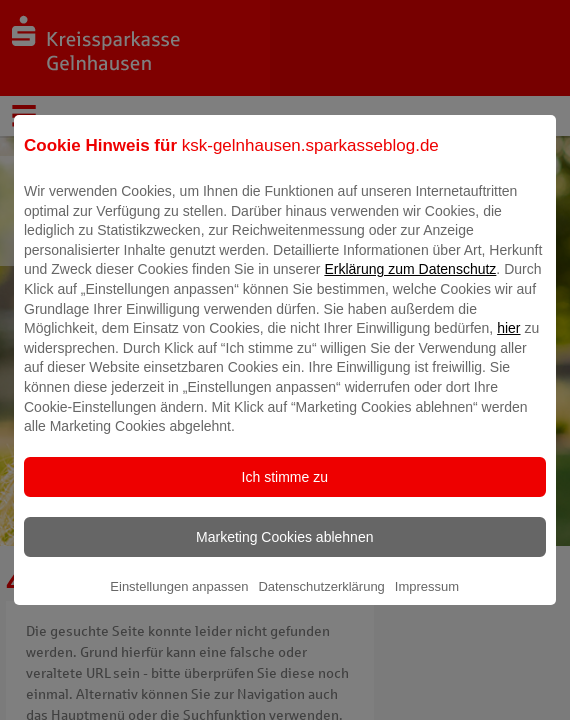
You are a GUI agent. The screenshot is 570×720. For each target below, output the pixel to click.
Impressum (427, 600)
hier (508, 342)
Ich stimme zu (285, 491)
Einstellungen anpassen (179, 600)
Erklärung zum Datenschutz (410, 283)
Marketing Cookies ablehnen (284, 551)
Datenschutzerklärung (321, 600)
